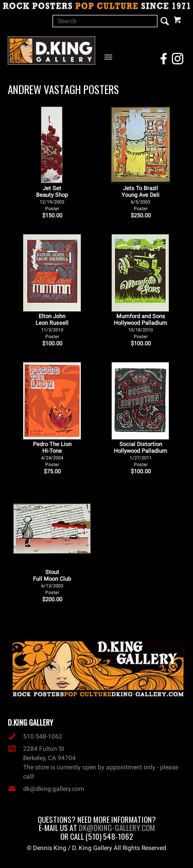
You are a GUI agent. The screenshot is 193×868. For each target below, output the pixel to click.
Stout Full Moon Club (52, 582)
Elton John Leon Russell (52, 326)
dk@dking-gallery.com (46, 789)
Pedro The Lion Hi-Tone (52, 454)
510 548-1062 (35, 736)
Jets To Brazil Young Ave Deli (141, 198)
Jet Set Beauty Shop (52, 198)
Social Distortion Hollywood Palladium (141, 454)
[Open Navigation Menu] (110, 57)
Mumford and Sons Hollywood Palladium (141, 326)
